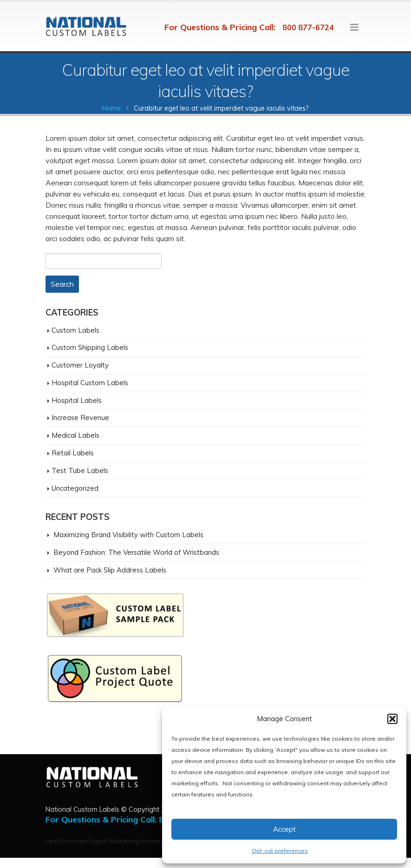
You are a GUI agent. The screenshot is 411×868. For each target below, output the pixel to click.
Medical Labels (75, 435)
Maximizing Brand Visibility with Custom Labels (128, 535)
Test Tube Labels (80, 470)
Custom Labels (75, 330)
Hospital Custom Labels (90, 383)
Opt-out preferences (280, 851)
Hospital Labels (77, 400)
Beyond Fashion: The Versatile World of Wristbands (136, 552)
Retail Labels (73, 453)
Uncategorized (75, 488)
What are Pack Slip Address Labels (110, 570)
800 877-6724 (308, 27)
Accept (284, 829)
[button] (392, 719)
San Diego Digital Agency (42, 863)
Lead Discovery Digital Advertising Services (105, 841)
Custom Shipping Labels (90, 347)
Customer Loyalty (80, 365)
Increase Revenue (80, 418)
